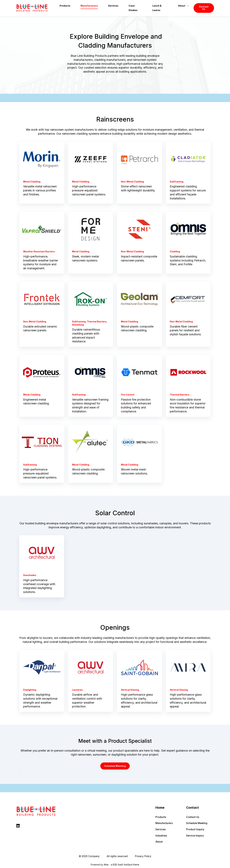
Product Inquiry (195, 829)
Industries (161, 836)
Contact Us (193, 817)
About (159, 842)
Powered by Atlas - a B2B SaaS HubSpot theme (115, 865)
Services (161, 829)
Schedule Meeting (197, 823)
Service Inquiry (195, 836)
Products (161, 817)
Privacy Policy (143, 856)
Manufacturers (164, 823)
